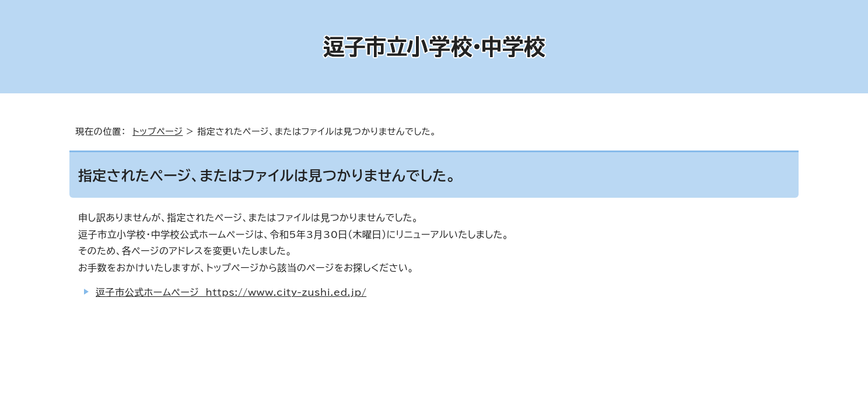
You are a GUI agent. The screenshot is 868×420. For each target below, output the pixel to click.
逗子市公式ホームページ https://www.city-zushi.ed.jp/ (231, 292)
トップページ (157, 132)
